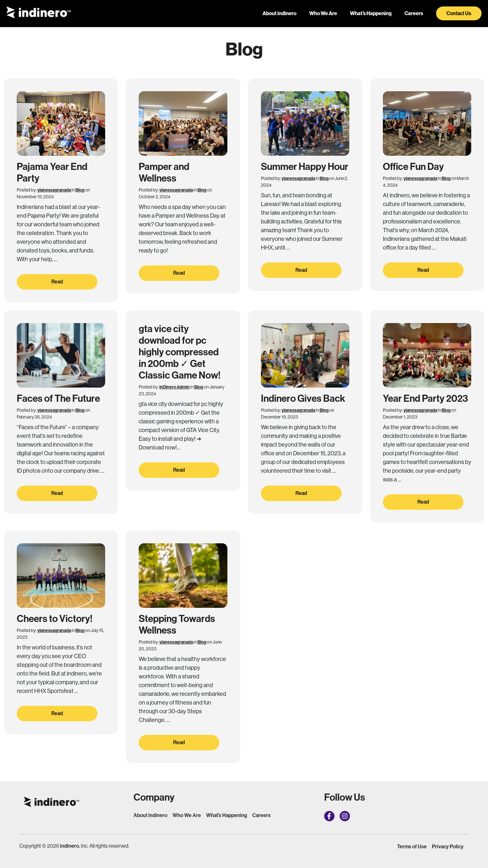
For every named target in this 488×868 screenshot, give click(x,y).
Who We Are (323, 13)
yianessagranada (54, 190)
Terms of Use (412, 847)
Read (57, 282)
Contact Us (459, 13)
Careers (414, 13)
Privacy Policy (448, 847)
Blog (80, 190)
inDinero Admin (174, 387)
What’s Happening (371, 13)
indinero (70, 846)
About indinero (279, 13)
